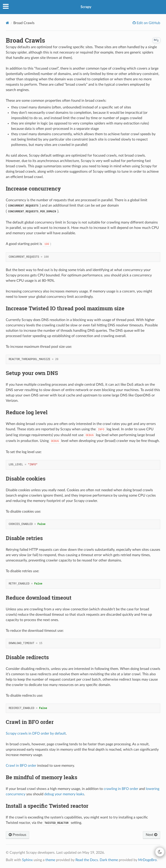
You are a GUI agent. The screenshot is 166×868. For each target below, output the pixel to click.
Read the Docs (87, 860)
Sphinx (27, 860)
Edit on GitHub (148, 23)
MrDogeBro (147, 860)
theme (50, 860)
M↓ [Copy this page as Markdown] (156, 40)
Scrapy (86, 7)
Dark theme (109, 860)
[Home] (7, 23)
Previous (17, 835)
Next (152, 835)
